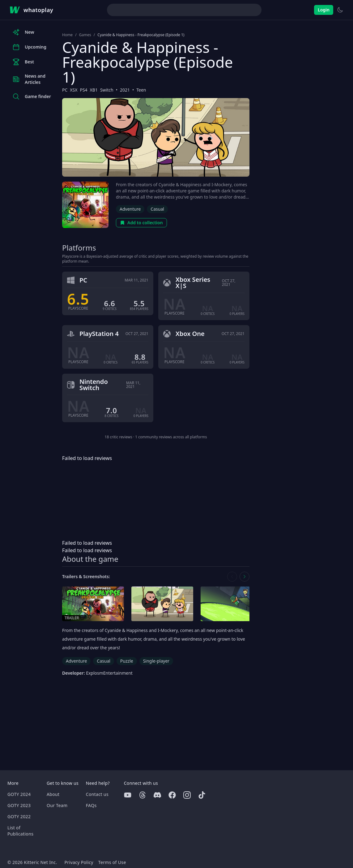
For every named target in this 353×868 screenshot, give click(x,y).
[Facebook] (172, 795)
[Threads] (142, 795)
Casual (157, 209)
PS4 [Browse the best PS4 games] (83, 90)
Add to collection (141, 223)
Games (85, 35)
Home (67, 35)
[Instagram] (187, 795)
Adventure (130, 209)
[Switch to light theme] (340, 10)
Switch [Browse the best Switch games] (107, 90)
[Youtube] (128, 795)
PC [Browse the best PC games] (65, 90)
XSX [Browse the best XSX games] (74, 90)
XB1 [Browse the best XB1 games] (94, 90)
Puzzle (127, 661)
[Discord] (157, 795)
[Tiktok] (202, 795)
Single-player (156, 661)
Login (324, 10)
